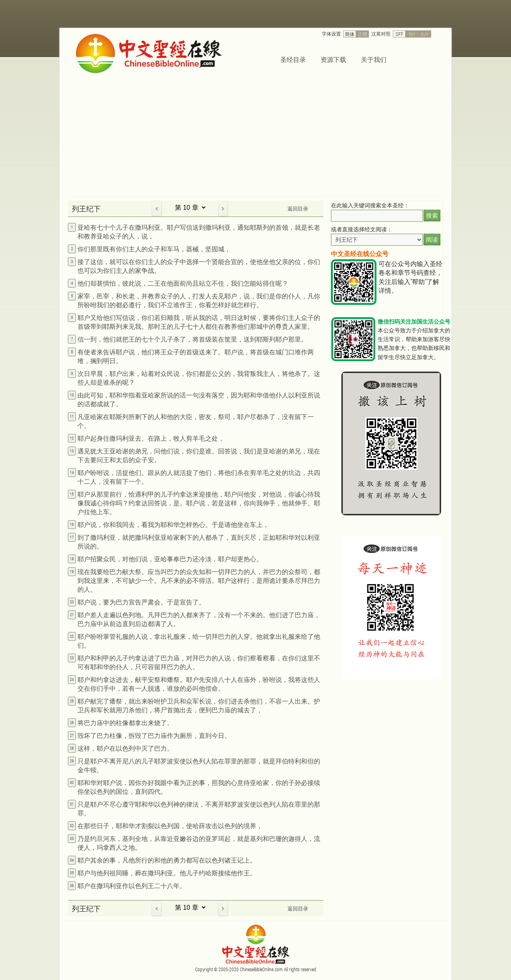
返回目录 (298, 209)
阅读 (432, 240)
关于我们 (374, 59)
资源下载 (333, 59)
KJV (425, 34)
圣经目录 (293, 59)
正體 (362, 34)
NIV (412, 34)
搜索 (432, 216)
